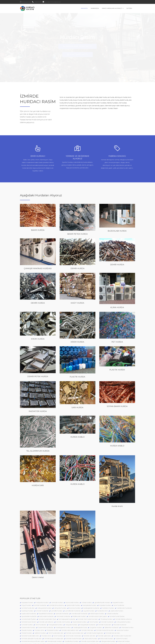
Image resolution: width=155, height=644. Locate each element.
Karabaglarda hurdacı (63, 610)
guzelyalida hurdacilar (29, 599)
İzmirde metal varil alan (56, 627)
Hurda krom (117, 489)
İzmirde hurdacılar (107, 605)
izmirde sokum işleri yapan (98, 599)
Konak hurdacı (27, 627)
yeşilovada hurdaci (117, 594)
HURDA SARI (38, 468)
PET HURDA (117, 325)
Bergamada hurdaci (108, 624)
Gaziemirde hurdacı (29, 610)
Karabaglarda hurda (80, 610)
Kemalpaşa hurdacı (89, 630)
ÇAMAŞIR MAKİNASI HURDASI (38, 251)
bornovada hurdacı (72, 585)
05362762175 (37, 2)
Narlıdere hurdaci (108, 591)
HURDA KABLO (77, 420)
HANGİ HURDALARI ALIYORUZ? (116, 9)
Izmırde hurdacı (27, 608)
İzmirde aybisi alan (104, 619)
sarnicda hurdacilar (62, 596)
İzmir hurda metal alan (73, 619)
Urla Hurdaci (43, 633)
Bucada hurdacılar (120, 608)
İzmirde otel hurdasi (63, 605)
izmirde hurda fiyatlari (117, 599)
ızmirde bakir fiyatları (29, 602)
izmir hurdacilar (119, 588)
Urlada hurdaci (87, 585)
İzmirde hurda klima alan (103, 633)
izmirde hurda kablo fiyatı (47, 602)
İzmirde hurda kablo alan (30, 619)
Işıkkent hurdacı (40, 616)
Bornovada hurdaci (44, 630)
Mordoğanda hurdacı (58, 633)
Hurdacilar (88, 633)
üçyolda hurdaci (89, 594)
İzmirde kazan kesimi (29, 605)
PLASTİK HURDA (77, 360)
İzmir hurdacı (94, 605)
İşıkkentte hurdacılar (112, 610)
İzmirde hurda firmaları (74, 621)
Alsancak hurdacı (124, 624)
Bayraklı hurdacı (74, 630)
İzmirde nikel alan (87, 613)
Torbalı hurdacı (27, 616)
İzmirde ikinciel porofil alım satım (33, 624)
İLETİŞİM (132, 9)
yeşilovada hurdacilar (29, 596)
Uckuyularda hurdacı (123, 605)
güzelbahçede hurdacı (102, 585)
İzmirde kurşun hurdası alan (54, 621)
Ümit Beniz (63, 642)
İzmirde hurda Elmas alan (105, 613)
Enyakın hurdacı (40, 627)
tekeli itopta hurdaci (97, 596)
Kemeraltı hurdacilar (63, 599)
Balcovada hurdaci (107, 621)
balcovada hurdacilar (47, 599)
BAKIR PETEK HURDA (77, 217)
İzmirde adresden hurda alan (32, 621)
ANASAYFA (87, 9)
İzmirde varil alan (90, 619)
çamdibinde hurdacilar (73, 594)
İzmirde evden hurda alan (122, 619)
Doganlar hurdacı (96, 610)
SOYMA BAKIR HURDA (117, 389)
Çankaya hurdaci (28, 594)
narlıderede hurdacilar (124, 591)
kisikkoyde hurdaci (79, 599)
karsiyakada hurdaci (90, 588)
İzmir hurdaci (58, 619)
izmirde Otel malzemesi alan (88, 602)
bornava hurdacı (75, 591)
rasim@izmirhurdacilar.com (52, 2)
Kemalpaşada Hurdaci (106, 630)
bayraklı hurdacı (118, 585)
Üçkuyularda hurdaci (44, 591)
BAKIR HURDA (38, 213)
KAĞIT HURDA (77, 286)
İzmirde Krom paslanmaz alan (78, 627)
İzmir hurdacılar (41, 608)
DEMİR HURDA (77, 251)
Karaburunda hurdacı (29, 633)
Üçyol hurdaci (27, 588)
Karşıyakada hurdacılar (88, 608)
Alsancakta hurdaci (91, 621)
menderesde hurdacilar (79, 596)
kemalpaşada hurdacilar (67, 602)
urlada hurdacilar (113, 596)
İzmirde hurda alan (105, 608)
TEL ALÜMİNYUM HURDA (38, 434)
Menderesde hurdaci (55, 624)
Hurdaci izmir (46, 619)
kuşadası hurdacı (28, 585)
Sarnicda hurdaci (57, 585)
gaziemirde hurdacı (73, 588)
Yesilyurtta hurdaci (42, 585)
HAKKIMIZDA (98, 9)
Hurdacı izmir (39, 613)
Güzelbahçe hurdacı (72, 624)
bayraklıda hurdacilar (46, 596)
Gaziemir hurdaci (122, 621)
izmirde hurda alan (28, 591)
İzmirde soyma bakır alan (75, 616)
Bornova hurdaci (126, 627)
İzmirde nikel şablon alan (70, 613)
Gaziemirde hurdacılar (46, 610)
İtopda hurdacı (27, 613)
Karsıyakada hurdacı (56, 608)
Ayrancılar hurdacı (123, 613)
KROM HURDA (38, 322)
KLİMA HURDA (117, 290)
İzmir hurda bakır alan (56, 616)
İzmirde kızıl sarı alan (113, 616)
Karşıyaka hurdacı (71, 608)
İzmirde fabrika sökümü (124, 602)
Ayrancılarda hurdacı (80, 605)
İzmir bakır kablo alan (110, 627)
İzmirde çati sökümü (46, 605)
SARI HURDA (77, 390)
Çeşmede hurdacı (122, 630)
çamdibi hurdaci (57, 594)
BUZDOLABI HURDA (117, 214)
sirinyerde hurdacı (60, 591)
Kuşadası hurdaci (105, 588)
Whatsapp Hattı (25, 2)
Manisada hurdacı (127, 610)
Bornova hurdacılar (28, 630)
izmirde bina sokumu (57, 588)
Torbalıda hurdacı (53, 613)
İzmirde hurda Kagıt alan (95, 616)
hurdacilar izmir (103, 594)
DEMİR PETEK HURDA (38, 359)
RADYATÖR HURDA (38, 394)
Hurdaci (71, 633)
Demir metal (38, 560)
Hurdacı (79, 633)
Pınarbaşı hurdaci (107, 602)
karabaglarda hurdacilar (91, 591)
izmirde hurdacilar (40, 588)
